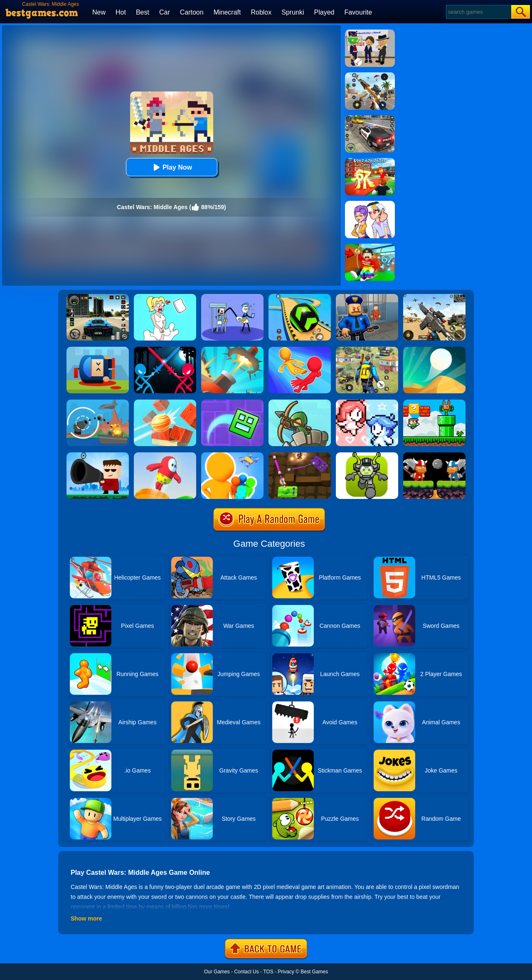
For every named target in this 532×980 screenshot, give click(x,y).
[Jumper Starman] (367, 455)
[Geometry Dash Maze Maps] (232, 402)
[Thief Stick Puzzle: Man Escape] (232, 297)
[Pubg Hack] (367, 350)
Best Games (314, 972)
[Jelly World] (165, 455)
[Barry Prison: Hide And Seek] (367, 297)
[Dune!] (434, 350)
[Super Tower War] (300, 402)
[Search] (478, 12)
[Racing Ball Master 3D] (300, 297)
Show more (86, 918)
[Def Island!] (98, 402)
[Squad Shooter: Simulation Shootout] (434, 297)
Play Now (171, 167)
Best (143, 12)
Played (324, 12)
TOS (268, 972)
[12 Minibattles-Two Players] (434, 455)
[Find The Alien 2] (370, 32)
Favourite (358, 12)
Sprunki (293, 12)
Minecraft (227, 12)
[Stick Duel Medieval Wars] (165, 350)
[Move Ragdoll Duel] (300, 350)
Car (165, 12)
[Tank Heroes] (300, 455)
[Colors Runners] (232, 455)
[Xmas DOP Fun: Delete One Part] (165, 297)
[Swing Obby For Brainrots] (370, 247)
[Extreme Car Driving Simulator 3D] (98, 297)
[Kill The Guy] (98, 455)
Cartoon (192, 12)
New (99, 12)
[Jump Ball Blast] (232, 350)
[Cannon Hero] (98, 350)
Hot (121, 12)
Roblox (261, 12)
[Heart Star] (367, 402)
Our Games (217, 972)
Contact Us (246, 972)
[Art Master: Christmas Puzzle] (370, 204)
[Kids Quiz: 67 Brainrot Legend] (370, 161)
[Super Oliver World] (434, 402)
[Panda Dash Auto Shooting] (370, 75)
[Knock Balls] (165, 402)
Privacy (286, 972)
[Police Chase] (370, 118)
